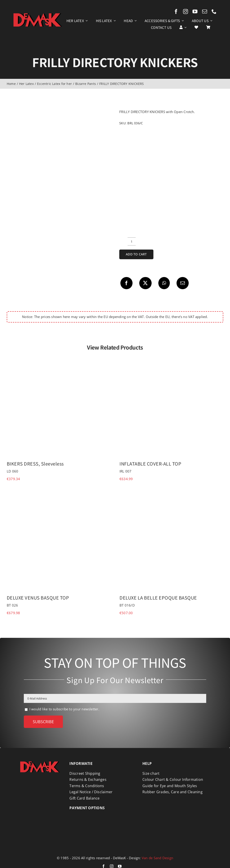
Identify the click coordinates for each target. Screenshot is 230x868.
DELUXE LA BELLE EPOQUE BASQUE (158, 598)
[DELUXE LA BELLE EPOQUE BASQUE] (171, 493)
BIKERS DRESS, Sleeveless (35, 464)
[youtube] (195, 11)
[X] (145, 283)
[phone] (214, 11)
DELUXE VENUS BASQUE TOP (38, 598)
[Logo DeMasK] (40, 763)
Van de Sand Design (157, 858)
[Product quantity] (132, 241)
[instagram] (186, 11)
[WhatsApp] (164, 283)
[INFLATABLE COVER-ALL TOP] (171, 359)
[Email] (183, 283)
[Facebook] (126, 283)
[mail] (205, 11)
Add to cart (136, 254)
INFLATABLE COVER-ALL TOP (150, 464)
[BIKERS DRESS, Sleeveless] (59, 359)
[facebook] (176, 11)
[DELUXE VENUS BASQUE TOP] (59, 493)
